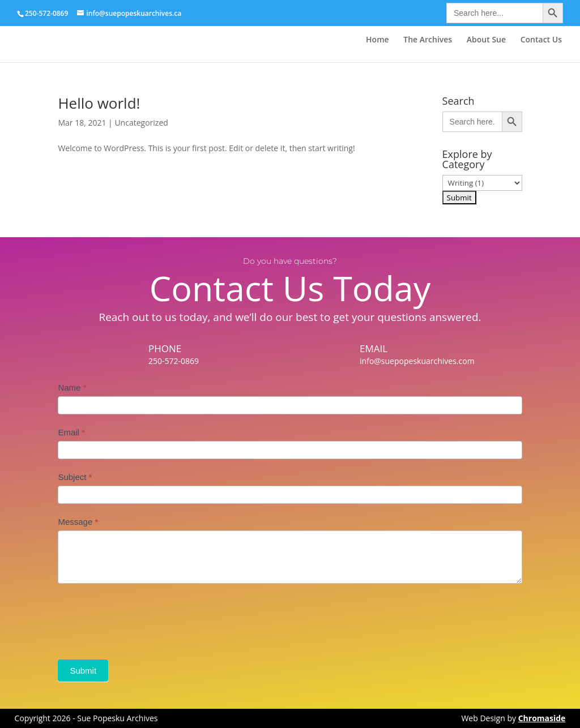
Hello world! (99, 103)
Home (378, 40)
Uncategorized (141, 123)
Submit (83, 671)
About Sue (486, 40)
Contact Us (541, 40)
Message (78, 522)
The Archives (428, 40)
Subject (75, 477)
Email (71, 432)
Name (72, 387)
